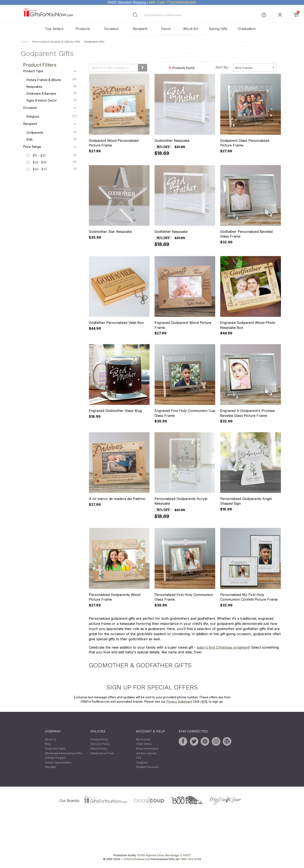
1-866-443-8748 (190, 859)
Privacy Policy (99, 739)
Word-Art (191, 29)
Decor (166, 29)
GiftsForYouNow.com (137, 859)
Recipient (140, 29)
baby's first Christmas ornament (223, 647)
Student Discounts (148, 767)
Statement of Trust (102, 753)
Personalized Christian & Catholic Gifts (56, 42)
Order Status (144, 744)
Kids (52, 139)
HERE (204, 701)
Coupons (142, 762)
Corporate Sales (55, 749)
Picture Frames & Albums (52, 80)
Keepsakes (52, 87)
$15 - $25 (39, 156)
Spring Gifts (218, 29)
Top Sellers (54, 29)
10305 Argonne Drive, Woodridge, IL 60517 (164, 855)
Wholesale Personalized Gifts (64, 753)
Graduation (247, 29)
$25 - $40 (40, 162)
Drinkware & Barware (52, 93)
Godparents (52, 132)
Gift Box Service (146, 753)
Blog (48, 744)
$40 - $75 (40, 169)
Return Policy (99, 749)
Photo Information (147, 749)
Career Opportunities (58, 762)
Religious (52, 116)
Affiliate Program (56, 758)
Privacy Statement (179, 701)
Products (83, 29)
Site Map (50, 767)
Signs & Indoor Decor (52, 100)
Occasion (111, 29)
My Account (143, 739)
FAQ (139, 758)
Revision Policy (100, 744)
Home (25, 42)
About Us (51, 739)
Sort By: (222, 67)
